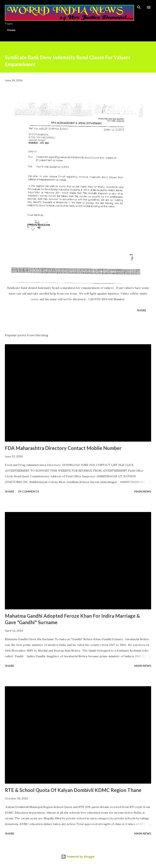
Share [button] (142, 310)
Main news (143, 491)
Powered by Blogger (78, 857)
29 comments (28, 491)
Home (11, 30)
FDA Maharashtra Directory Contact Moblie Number (63, 448)
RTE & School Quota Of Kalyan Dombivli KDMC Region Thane (73, 790)
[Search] (139, 7)
